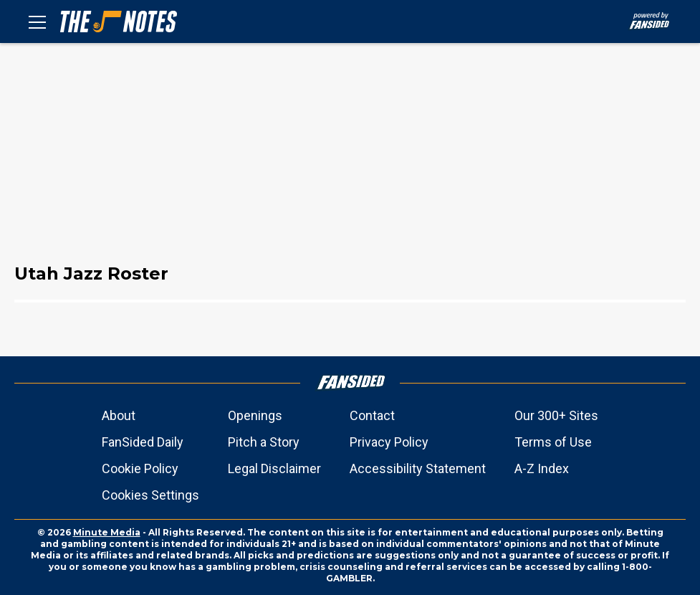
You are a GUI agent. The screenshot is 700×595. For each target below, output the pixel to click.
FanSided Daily (143, 442)
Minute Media (107, 532)
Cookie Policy (140, 468)
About (119, 415)
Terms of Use (553, 442)
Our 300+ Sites (556, 415)
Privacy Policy (389, 442)
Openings (255, 415)
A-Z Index (542, 468)
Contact (372, 415)
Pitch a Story (264, 442)
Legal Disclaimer (274, 468)
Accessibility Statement (418, 468)
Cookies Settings (150, 495)
